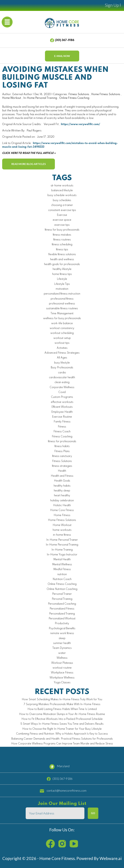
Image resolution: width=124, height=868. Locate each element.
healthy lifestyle (62, 269)
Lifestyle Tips (62, 284)
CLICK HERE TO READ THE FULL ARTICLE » (29, 153)
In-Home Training (62, 550)
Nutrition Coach (62, 579)
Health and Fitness (62, 476)
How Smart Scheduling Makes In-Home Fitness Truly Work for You (62, 700)
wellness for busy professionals (62, 318)
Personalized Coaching (62, 604)
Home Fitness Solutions (106, 94)
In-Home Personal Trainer (62, 540)
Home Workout (12, 98)
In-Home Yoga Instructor (62, 555)
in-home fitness (62, 535)
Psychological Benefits (62, 629)
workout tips (62, 343)
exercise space (62, 220)
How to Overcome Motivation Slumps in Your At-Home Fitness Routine (62, 714)
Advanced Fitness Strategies (62, 353)
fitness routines (62, 240)
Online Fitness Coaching (74, 98)
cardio (62, 373)
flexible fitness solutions (62, 255)
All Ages (62, 358)
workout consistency (62, 328)
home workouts (62, 530)
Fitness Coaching (62, 437)
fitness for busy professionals (62, 230)
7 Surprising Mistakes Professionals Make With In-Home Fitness (62, 704)
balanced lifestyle (62, 191)
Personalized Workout (62, 619)
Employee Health (62, 412)
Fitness (62, 427)
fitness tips (62, 250)
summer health (62, 643)
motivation (62, 289)
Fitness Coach (62, 432)
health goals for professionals (62, 264)
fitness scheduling (62, 245)
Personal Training (62, 599)
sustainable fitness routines (62, 309)
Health (62, 471)
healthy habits (62, 486)
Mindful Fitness (62, 569)
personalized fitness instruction (62, 294)
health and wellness (62, 260)
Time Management (62, 314)
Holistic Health (62, 505)
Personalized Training (62, 614)
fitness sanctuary (62, 456)
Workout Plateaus (62, 663)
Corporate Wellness (62, 387)
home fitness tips (62, 274)
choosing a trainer (62, 205)
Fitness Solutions (79, 94)
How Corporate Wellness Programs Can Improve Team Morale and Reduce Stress (62, 744)
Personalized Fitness (62, 609)
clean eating (62, 382)
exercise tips (62, 225)
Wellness (62, 658)
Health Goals (62, 481)
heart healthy (62, 496)
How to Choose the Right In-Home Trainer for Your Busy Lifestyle (62, 729)
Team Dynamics (62, 648)
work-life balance (62, 323)
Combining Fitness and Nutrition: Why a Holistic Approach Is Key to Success (62, 734)
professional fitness (62, 299)
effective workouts (62, 402)
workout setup (62, 338)
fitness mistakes (62, 235)
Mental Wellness (62, 565)
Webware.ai (111, 858)
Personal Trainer (62, 594)
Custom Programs (62, 397)
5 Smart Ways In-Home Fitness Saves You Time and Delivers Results (62, 724)
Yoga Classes (62, 683)
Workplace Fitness (62, 673)
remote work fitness (62, 633)
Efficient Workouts (62, 407)
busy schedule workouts (62, 195)
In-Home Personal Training (40, 98)
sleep (62, 638)
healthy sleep (62, 491)
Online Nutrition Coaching (62, 589)
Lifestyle (62, 279)
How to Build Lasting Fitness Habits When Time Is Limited (62, 709)
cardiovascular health (62, 378)
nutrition (62, 574)
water (62, 653)
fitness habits (62, 446)
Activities (62, 348)
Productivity (62, 624)
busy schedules (62, 200)
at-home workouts (62, 186)
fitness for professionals (62, 442)
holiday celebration (62, 501)
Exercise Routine (62, 417)
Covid (62, 392)
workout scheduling (62, 333)
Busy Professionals (62, 368)
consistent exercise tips (62, 210)
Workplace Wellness (62, 678)
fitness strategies (62, 466)
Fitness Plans (62, 451)
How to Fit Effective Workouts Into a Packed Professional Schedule (62, 719)
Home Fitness (62, 515)
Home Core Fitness (62, 510)
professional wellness (62, 304)
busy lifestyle (62, 363)
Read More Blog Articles (29, 164)
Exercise (62, 215)
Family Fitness (62, 422)
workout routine (62, 668)
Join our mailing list (62, 804)
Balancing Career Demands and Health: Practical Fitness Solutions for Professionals (62, 739)
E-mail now (62, 56)
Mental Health (62, 560)
